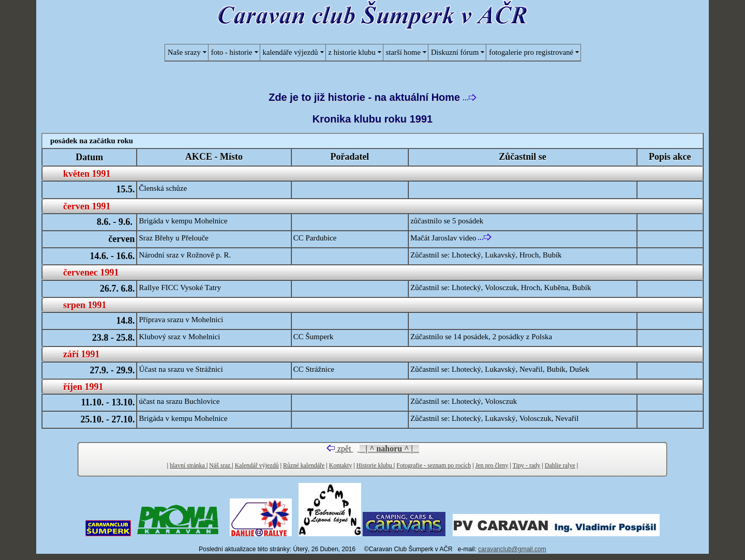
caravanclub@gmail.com (512, 549)
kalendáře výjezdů (290, 52)
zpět (340, 449)
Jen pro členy (492, 465)
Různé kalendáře (304, 465)
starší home (403, 52)
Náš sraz (220, 465)
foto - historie (232, 52)
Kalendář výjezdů (257, 465)
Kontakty (341, 465)
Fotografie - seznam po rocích (434, 465)
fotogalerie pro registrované (531, 52)
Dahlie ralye (560, 465)
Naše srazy (184, 52)
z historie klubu (352, 52)
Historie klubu (375, 465)
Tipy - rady (527, 465)
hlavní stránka (188, 465)
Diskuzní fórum (455, 52)
